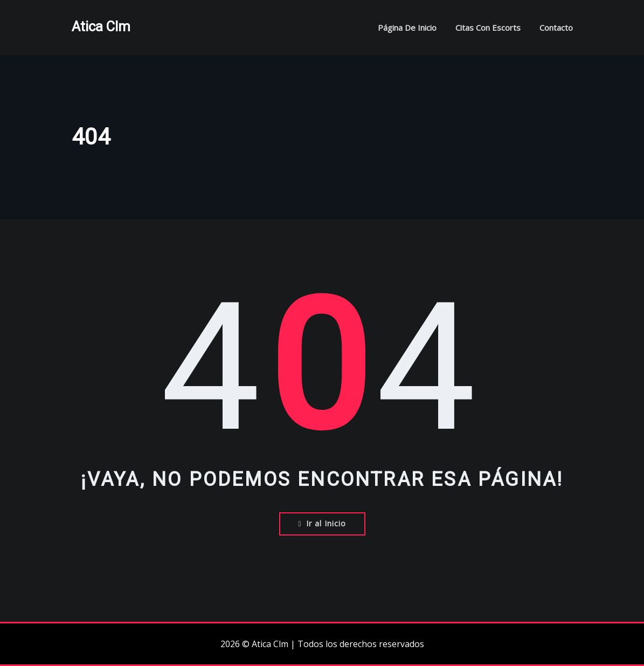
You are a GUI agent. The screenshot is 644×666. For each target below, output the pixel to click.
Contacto (556, 28)
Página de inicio (407, 28)
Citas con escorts (488, 28)
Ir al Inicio (322, 523)
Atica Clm (101, 26)
